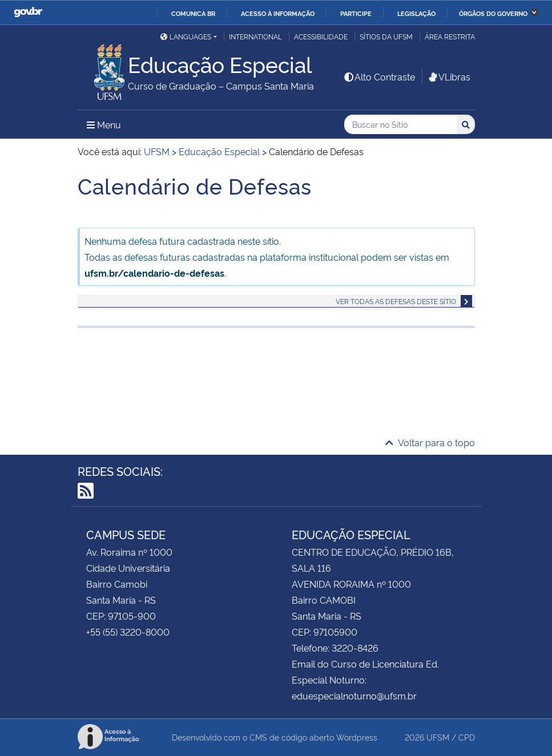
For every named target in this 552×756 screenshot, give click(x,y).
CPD (467, 737)
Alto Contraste (379, 76)
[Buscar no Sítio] (400, 125)
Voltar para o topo (430, 442)
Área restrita (450, 36)
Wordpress (357, 737)
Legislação (416, 13)
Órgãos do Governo (493, 13)
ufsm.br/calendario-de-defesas (154, 273)
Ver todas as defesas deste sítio (396, 301)
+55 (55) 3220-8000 (128, 632)
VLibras (449, 76)
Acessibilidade (321, 36)
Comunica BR (193, 13)
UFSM (438, 737)
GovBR (28, 12)
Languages (186, 36)
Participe (356, 13)
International (255, 36)
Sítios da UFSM (386, 36)
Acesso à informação (278, 13)
